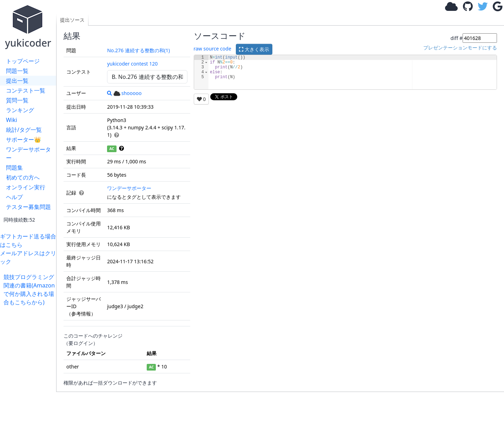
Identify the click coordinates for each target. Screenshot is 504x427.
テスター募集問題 (28, 207)
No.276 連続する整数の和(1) (138, 50)
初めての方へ (23, 177)
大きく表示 (254, 49)
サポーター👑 (24, 140)
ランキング (20, 110)
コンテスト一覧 (26, 90)
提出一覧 (17, 81)
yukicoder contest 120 (132, 64)
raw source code (213, 49)
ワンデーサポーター (28, 154)
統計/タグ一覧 (24, 130)
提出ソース (72, 20)
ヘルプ (14, 197)
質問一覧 (17, 100)
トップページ (23, 61)
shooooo (128, 93)
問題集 (14, 168)
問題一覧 (17, 71)
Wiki (12, 120)
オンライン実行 (26, 187)
